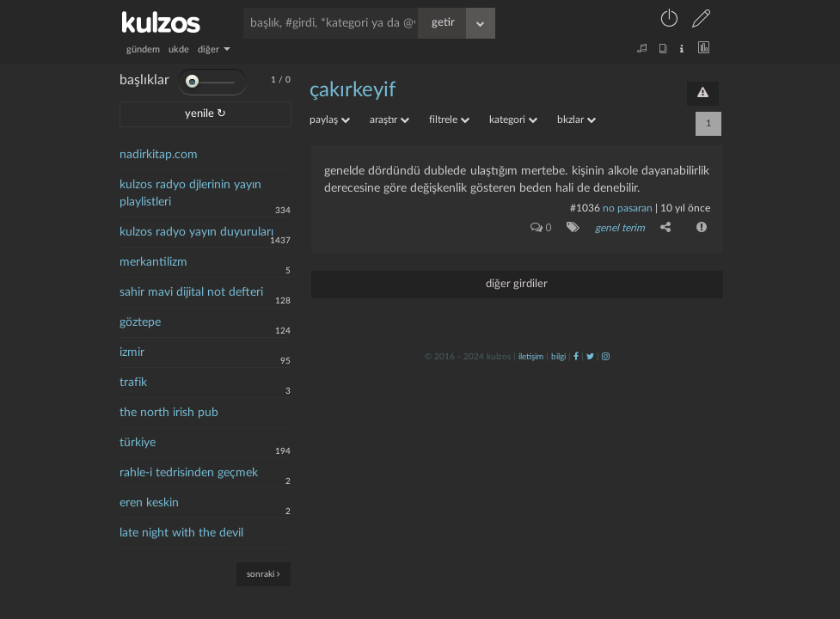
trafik (133, 383)
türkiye (138, 443)
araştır (389, 120)
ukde (179, 49)
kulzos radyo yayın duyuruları (196, 232)
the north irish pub (169, 413)
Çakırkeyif (353, 90)
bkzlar (576, 120)
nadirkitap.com (159, 155)
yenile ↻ (205, 114)
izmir (132, 352)
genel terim (620, 228)
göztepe (140, 322)
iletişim (531, 357)
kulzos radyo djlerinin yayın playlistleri (190, 193)
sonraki (264, 574)
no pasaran (628, 208)
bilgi (558, 357)
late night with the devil (181, 533)
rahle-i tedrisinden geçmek (189, 473)
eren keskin (149, 503)
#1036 (585, 208)
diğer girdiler (517, 284)
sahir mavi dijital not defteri (191, 292)
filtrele (449, 120)
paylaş (330, 120)
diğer (214, 49)
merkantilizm (153, 262)
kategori (513, 120)
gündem (143, 49)
